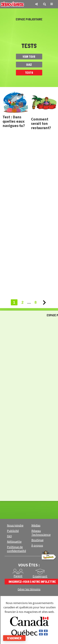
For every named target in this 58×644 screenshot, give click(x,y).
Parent (18, 576)
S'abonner (14, 638)
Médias (36, 526)
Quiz (29, 65)
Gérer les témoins (29, 589)
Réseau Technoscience (41, 533)
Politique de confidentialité (16, 549)
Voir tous (29, 57)
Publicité (13, 531)
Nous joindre (15, 526)
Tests (29, 73)
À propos (37, 546)
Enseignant (40, 576)
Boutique (37, 540)
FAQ (9, 536)
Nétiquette (14, 542)
